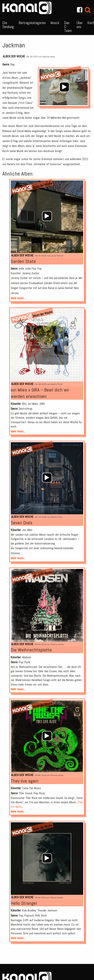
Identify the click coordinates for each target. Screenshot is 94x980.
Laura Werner (57, 256)
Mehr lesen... (18, 298)
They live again (25, 781)
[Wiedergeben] (64, 87)
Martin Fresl (57, 384)
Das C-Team (68, 27)
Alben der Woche (14, 56)
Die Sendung (8, 25)
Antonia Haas (49, 57)
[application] (64, 87)
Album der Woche (32, 316)
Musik (55, 23)
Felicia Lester (57, 644)
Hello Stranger (24, 903)
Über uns (80, 25)
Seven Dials (22, 523)
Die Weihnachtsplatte (31, 650)
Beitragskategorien (32, 23)
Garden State (23, 261)
